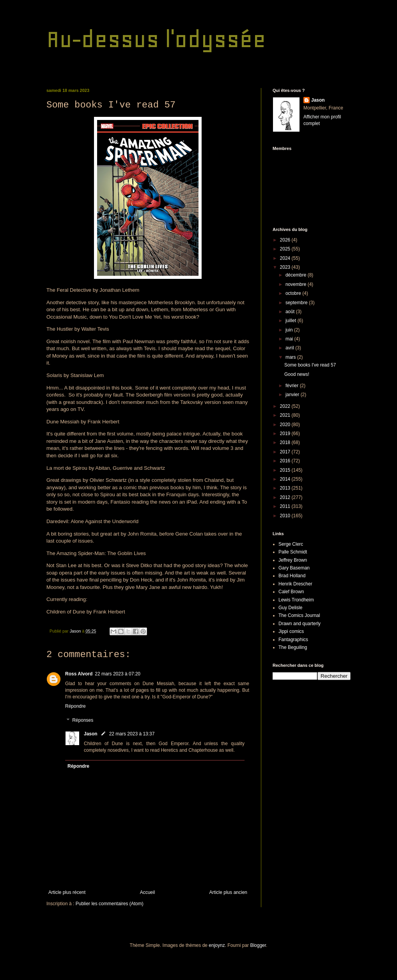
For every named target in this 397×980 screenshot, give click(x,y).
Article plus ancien (228, 892)
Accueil (148, 892)
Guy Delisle (290, 608)
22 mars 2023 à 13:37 (132, 734)
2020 (286, 425)
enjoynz (217, 945)
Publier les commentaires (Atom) (110, 904)
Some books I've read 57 (310, 365)
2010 (286, 516)
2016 (286, 461)
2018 (286, 442)
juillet (292, 321)
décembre (297, 275)
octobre (294, 293)
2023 (286, 267)
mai (290, 339)
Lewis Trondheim (296, 600)
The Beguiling (293, 647)
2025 (286, 249)
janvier (293, 395)
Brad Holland (292, 576)
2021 (286, 415)
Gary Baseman (294, 568)
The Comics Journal (299, 615)
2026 (286, 240)
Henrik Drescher (295, 584)
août (291, 312)
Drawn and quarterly (300, 624)
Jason (91, 734)
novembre (297, 284)
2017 (286, 452)
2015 (286, 470)
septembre (297, 303)
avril (290, 348)
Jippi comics (291, 631)
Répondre (75, 706)
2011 (286, 506)
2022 (286, 406)
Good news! (297, 374)
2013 (286, 488)
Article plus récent (67, 892)
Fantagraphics (293, 640)
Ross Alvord (79, 674)
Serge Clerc (291, 544)
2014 (286, 479)
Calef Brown (291, 592)
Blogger (258, 945)
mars (291, 357)
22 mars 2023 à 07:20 (118, 674)
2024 (286, 258)
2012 (286, 497)
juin (290, 330)
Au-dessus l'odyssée (156, 39)
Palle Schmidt (293, 552)
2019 (286, 434)
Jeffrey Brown (293, 560)
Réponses (83, 720)
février (293, 386)
